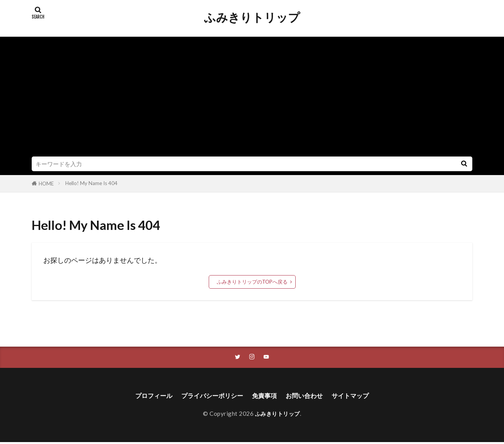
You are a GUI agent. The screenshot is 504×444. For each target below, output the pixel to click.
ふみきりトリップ (252, 17)
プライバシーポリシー (208, 397)
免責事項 (266, 397)
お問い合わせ (310, 397)
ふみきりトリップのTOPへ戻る (252, 282)
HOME (46, 184)
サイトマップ (360, 397)
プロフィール (144, 397)
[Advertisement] (252, 99)
